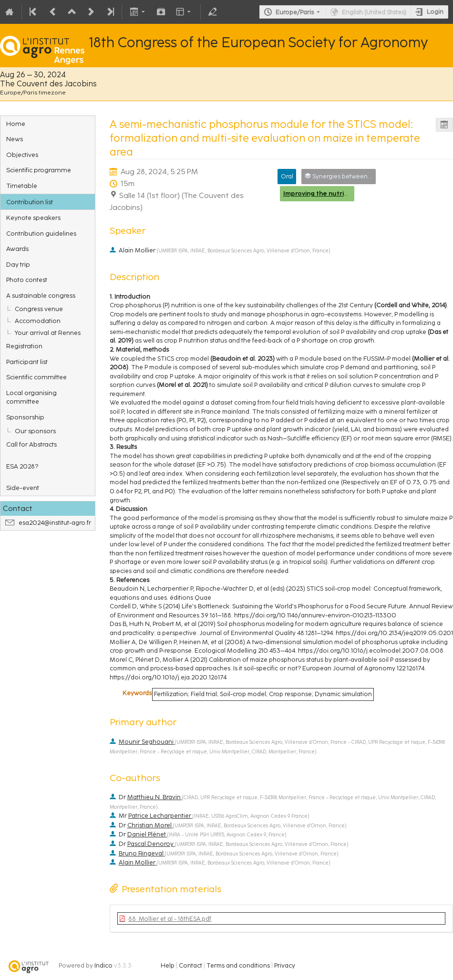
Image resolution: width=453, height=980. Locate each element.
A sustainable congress (41, 295)
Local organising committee (31, 397)
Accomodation (38, 321)
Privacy (285, 965)
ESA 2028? (22, 466)
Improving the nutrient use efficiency (342, 193)
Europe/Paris (295, 12)
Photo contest (27, 280)
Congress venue (39, 309)
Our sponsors (35, 431)
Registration (24, 346)
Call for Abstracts (31, 444)
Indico (103, 965)
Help (168, 965)
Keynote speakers (33, 218)
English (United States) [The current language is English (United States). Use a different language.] (374, 12)
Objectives (22, 155)
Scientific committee (36, 377)
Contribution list (30, 202)
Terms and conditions (238, 965)
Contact (190, 965)
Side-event (23, 488)
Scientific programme (39, 170)
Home (16, 124)
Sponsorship (25, 417)
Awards (17, 249)
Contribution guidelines (41, 233)
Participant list (27, 362)
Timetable (22, 186)
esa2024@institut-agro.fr (55, 523)
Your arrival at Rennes (48, 333)
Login (435, 12)
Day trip (18, 264)
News (15, 139)
